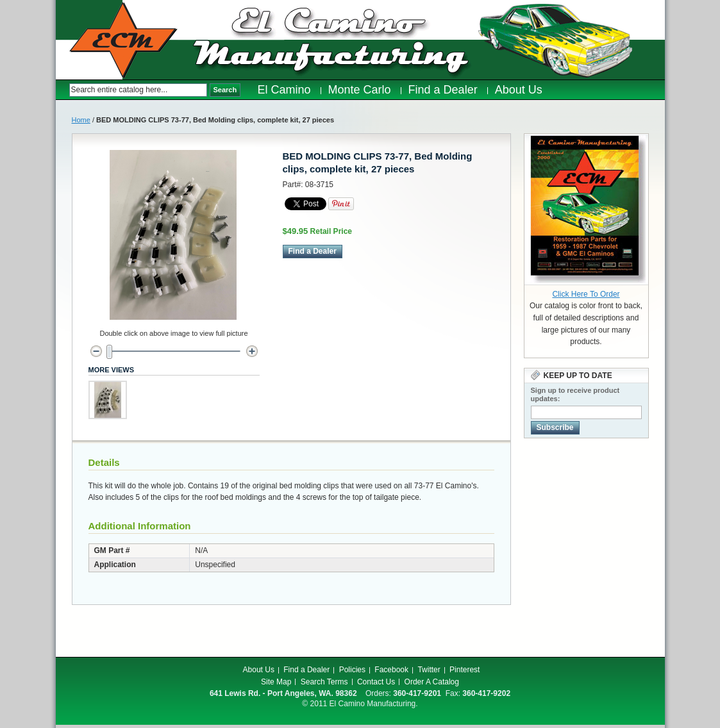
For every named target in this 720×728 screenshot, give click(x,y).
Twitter (429, 670)
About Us (259, 670)
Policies (352, 670)
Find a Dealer (306, 670)
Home (81, 120)
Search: (63, 90)
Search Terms (324, 682)
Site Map (276, 682)
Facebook (391, 670)
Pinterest (465, 670)
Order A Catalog (432, 682)
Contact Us (376, 682)
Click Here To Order (586, 294)
